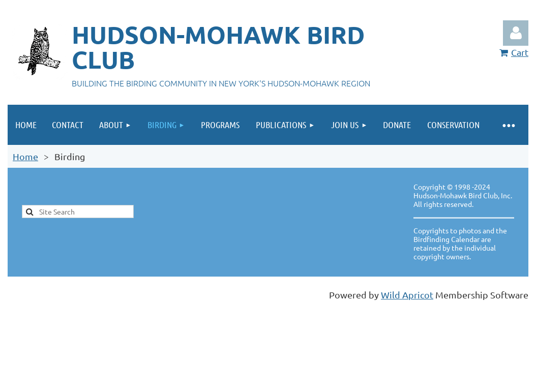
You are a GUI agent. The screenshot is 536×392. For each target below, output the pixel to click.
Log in (516, 33)
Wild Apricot (407, 295)
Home (25, 156)
